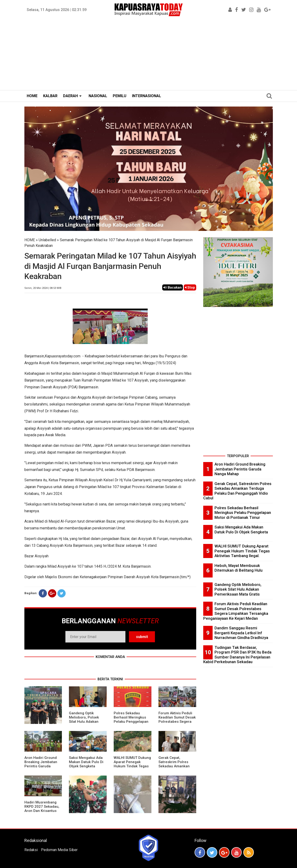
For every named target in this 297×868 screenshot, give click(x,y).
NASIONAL (98, 96)
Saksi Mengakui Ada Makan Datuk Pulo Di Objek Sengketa (86, 762)
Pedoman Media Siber (59, 850)
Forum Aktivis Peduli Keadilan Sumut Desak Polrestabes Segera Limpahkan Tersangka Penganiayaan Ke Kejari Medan (177, 724)
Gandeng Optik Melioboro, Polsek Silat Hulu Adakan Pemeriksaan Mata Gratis (85, 722)
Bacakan (173, 287)
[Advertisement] (149, 55)
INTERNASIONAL (147, 96)
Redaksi (31, 850)
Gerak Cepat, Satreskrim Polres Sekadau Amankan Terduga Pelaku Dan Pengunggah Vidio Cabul (175, 768)
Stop (190, 287)
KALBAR (50, 96)
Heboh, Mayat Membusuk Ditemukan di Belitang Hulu (239, 568)
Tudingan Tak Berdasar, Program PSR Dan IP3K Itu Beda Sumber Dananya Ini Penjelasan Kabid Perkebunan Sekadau (237, 655)
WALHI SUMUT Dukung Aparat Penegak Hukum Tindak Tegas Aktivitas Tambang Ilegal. (132, 766)
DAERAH (70, 96)
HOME (32, 96)
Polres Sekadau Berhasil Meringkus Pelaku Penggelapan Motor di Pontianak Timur (131, 722)
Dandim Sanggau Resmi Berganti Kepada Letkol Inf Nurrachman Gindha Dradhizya (241, 633)
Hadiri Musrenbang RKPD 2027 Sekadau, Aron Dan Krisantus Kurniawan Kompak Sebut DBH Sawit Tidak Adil (42, 813)
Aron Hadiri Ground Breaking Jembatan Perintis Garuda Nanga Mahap (41, 764)
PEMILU (120, 96)
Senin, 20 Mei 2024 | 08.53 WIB (43, 288)
